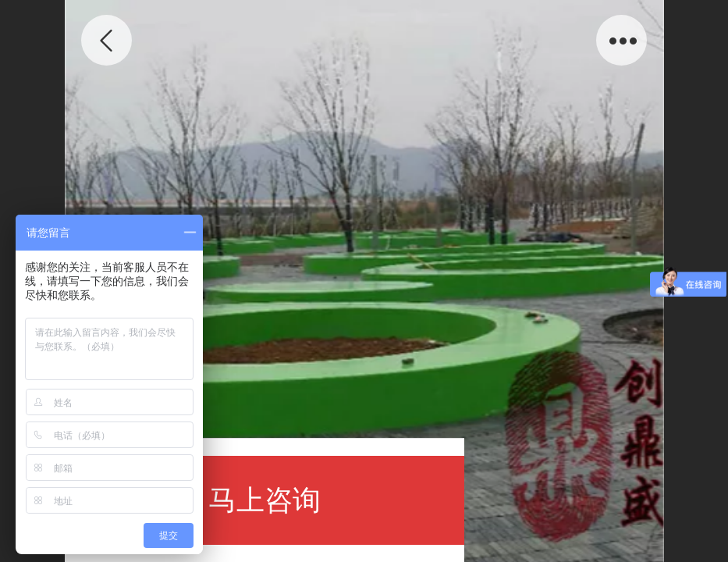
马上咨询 (265, 500)
